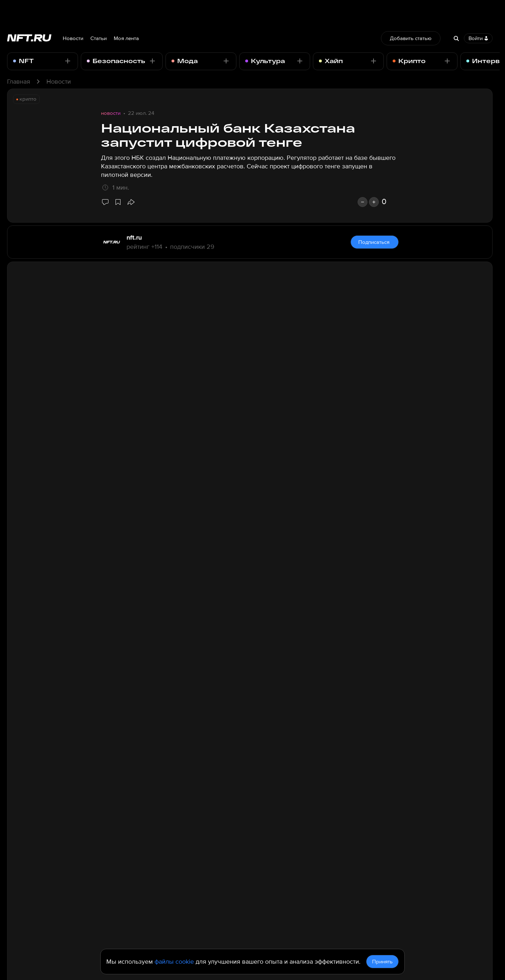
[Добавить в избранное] (118, 202)
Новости (73, 38)
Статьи (99, 38)
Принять (382, 962)
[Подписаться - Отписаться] (68, 61)
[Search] (456, 38)
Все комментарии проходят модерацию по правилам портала (176, 851)
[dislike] (363, 202)
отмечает (298, 318)
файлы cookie (174, 962)
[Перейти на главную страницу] (29, 38)
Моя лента (126, 38)
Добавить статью (411, 38)
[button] (131, 202)
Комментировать (374, 853)
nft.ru (134, 237)
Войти (478, 38)
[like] (374, 202)
